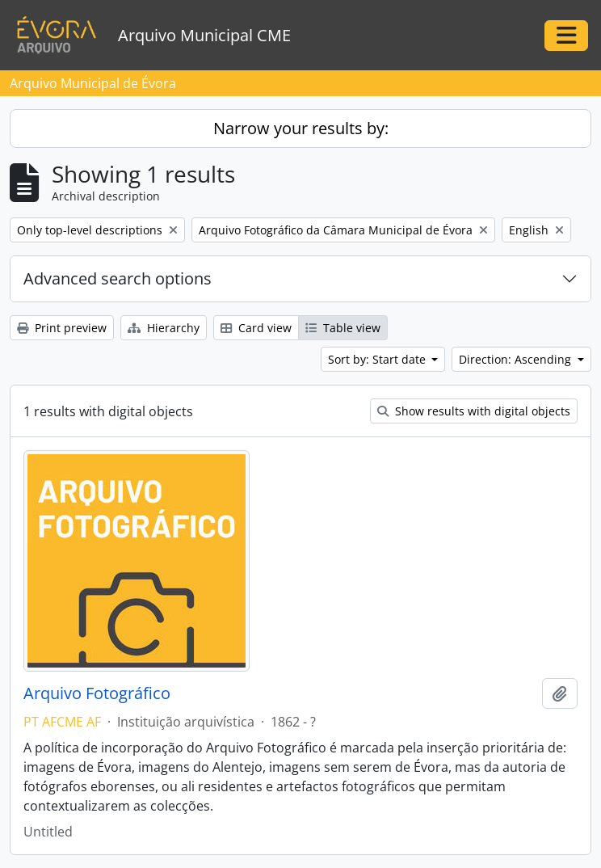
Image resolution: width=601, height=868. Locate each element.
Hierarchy (164, 328)
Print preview (62, 328)
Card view (256, 328)
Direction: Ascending (517, 359)
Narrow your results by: (301, 128)
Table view (343, 328)
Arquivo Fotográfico (97, 693)
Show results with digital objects (474, 411)
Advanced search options (118, 278)
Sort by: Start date (378, 359)
